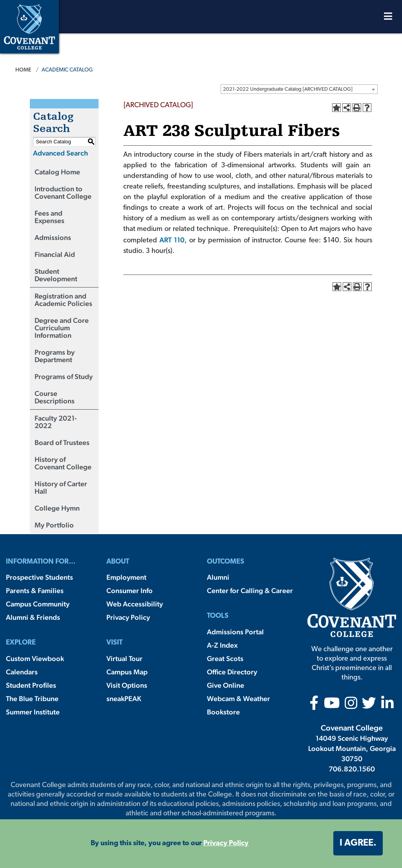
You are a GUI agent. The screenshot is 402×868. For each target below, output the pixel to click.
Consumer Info (130, 591)
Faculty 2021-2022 (56, 422)
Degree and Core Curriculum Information (62, 328)
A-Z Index (222, 645)
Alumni (218, 577)
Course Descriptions (55, 397)
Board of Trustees (62, 442)
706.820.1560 (352, 769)
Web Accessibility (135, 604)
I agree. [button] (358, 843)
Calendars (22, 672)
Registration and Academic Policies (63, 300)
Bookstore (223, 712)
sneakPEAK (124, 699)
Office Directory (232, 672)
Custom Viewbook (35, 658)
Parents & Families (35, 591)
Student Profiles (31, 685)
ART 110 (172, 240)
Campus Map (127, 672)
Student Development (56, 275)
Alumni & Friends (33, 617)
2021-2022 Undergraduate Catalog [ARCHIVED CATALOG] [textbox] (288, 89)
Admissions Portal (235, 632)
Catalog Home (57, 172)
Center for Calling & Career (250, 591)
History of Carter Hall (61, 487)
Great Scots (225, 658)
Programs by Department (55, 356)
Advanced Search (60, 153)
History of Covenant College (63, 463)
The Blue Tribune (32, 699)
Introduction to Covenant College (63, 192)
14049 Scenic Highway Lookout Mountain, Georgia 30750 (352, 748)
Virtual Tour (124, 658)
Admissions (53, 237)
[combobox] (299, 89)
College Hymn (57, 508)
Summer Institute (33, 712)
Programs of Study (64, 376)
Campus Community (38, 604)
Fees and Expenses (49, 217)
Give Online (226, 685)
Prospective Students (39, 577)
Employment (126, 577)
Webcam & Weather (238, 699)
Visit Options (127, 685)
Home (23, 70)
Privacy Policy (128, 617)
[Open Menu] (388, 18)
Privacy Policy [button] (226, 843)
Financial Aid (55, 254)
